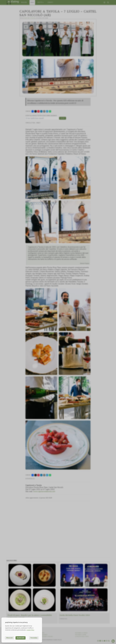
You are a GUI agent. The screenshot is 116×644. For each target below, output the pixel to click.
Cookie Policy (30, 630)
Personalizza (34, 638)
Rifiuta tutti (9, 638)
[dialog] (22, 630)
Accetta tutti (21, 638)
